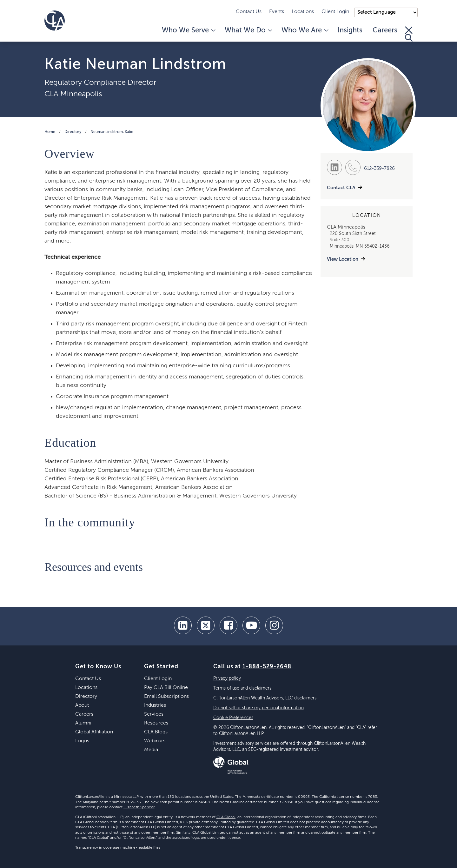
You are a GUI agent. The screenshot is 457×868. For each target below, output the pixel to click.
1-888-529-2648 (267, 667)
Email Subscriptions (166, 697)
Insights (350, 30)
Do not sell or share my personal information (258, 708)
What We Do (248, 30)
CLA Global (226, 817)
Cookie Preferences (233, 718)
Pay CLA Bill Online (166, 688)
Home (50, 132)
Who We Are (305, 30)
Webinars (155, 741)
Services (154, 714)
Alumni (83, 723)
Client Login (335, 12)
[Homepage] (55, 21)
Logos (82, 741)
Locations (303, 12)
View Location (343, 259)
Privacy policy (227, 678)
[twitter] (206, 625)
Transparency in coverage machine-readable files (118, 848)
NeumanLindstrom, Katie (112, 132)
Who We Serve (188, 30)
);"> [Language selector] (386, 12)
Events (277, 12)
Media (151, 750)
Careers (385, 30)
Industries (155, 705)
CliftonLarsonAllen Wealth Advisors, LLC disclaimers (265, 698)
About (82, 705)
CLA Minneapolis (73, 94)
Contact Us (249, 12)
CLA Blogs (156, 732)
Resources (156, 723)
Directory (73, 132)
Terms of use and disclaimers (242, 688)
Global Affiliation (94, 732)
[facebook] (228, 625)
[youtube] (251, 625)
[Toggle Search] (409, 34)
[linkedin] (183, 625)
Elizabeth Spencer (139, 807)
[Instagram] (274, 625)
